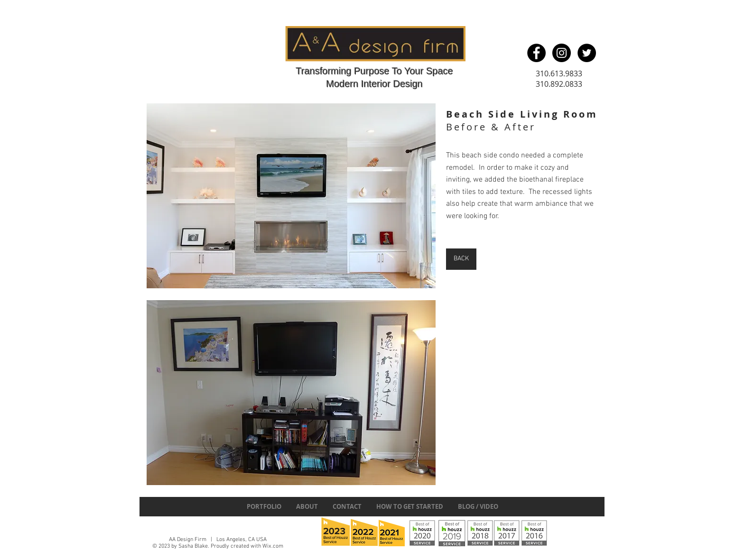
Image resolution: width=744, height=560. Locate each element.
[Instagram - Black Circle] (562, 53)
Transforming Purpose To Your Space (375, 71)
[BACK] (461, 259)
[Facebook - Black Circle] (536, 53)
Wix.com (273, 546)
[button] (291, 196)
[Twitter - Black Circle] (587, 53)
